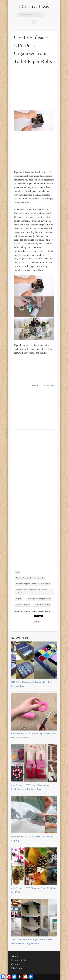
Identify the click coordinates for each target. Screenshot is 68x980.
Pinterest (34, 22)
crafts (18, 572)
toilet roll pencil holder (43, 605)
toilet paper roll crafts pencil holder (39, 599)
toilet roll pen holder (23, 605)
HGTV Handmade (46, 386)
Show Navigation (50, 25)
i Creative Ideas (34, 6)
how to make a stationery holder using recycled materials (32, 591)
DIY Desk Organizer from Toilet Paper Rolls (31, 578)
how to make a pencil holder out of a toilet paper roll (34, 584)
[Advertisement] (37, 87)
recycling (19, 599)
